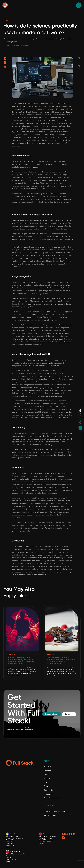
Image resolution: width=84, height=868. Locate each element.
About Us (48, 767)
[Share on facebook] (5, 59)
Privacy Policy (50, 794)
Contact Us (69, 714)
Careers (47, 775)
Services (47, 771)
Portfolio (47, 779)
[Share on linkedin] (5, 68)
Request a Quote (51, 714)
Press (46, 782)
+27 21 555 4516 (50, 815)
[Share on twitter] (5, 63)
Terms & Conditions (52, 798)
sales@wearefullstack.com (55, 812)
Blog (46, 786)
